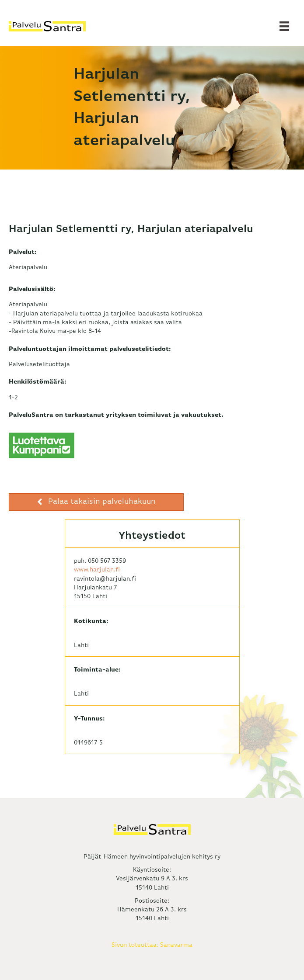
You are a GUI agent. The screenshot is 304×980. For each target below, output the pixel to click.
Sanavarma (176, 945)
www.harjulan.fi (97, 570)
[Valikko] (284, 26)
